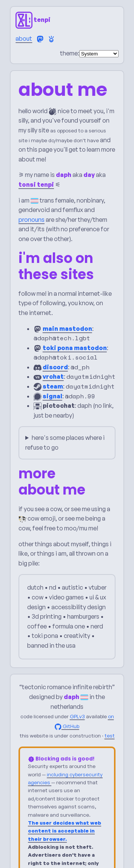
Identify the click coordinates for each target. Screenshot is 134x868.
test (110, 736)
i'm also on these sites (56, 267)
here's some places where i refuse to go (65, 442)
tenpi (33, 20)
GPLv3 (77, 716)
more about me (52, 482)
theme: (70, 53)
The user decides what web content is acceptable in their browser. (65, 831)
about (24, 38)
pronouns (32, 220)
